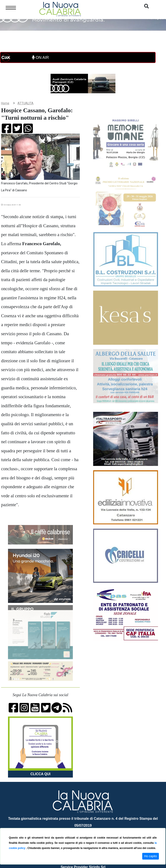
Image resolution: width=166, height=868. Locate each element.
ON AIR (40, 58)
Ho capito (151, 856)
